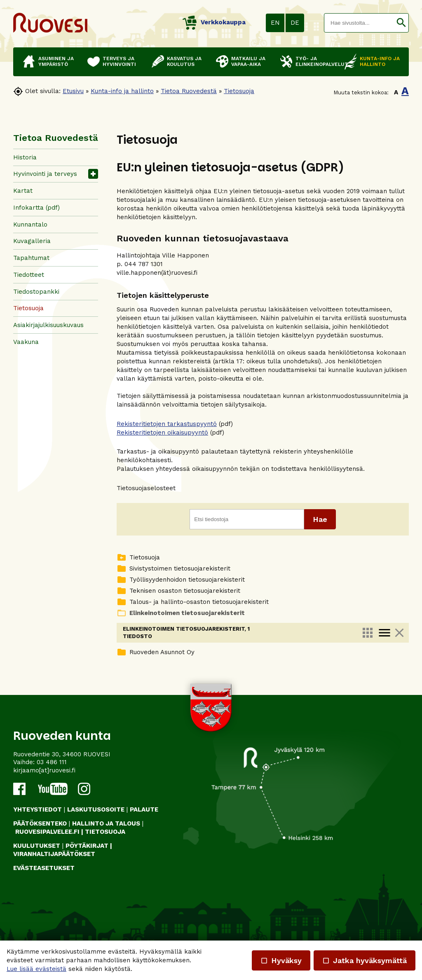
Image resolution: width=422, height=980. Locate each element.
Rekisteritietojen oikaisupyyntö (162, 433)
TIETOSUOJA (105, 859)
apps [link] (368, 633)
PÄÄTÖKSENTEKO (40, 851)
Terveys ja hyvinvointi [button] (119, 61)
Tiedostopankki (36, 292)
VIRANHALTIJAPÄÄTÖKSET (54, 881)
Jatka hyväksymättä (365, 960)
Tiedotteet (29, 275)
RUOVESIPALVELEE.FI (47, 859)
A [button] (396, 92)
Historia (25, 157)
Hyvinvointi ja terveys (45, 174)
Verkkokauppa (214, 22)
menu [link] (384, 633)
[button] (401, 23)
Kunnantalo (30, 225)
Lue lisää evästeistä (36, 969)
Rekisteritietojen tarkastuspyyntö (167, 424)
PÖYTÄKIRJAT (87, 873)
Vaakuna (26, 342)
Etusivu (73, 91)
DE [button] (295, 23)
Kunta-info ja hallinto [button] (380, 61)
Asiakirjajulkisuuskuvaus (48, 325)
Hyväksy (281, 960)
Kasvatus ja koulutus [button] (184, 61)
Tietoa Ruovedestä (189, 91)
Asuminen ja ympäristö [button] (56, 61)
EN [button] (275, 23)
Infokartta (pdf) (36, 208)
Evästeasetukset (44, 896)
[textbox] (359, 23)
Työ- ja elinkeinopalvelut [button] (316, 61)
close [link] (399, 633)
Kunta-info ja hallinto (122, 91)
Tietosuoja (239, 91)
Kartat (23, 191)
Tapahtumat (31, 258)
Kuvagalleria (32, 241)
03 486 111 (52, 790)
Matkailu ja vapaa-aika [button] (248, 61)
